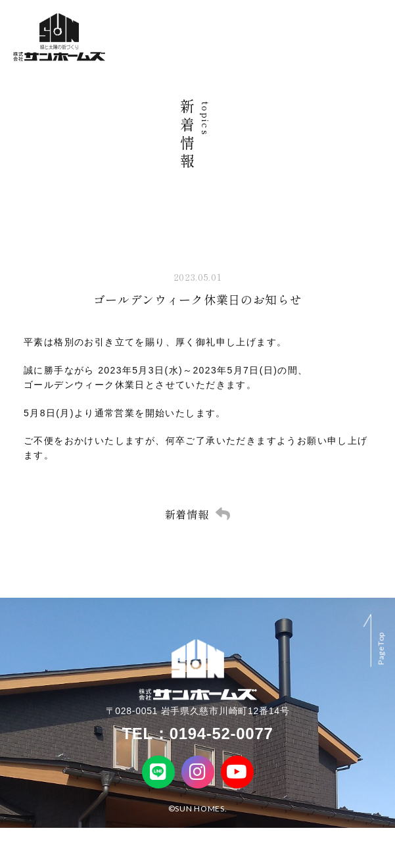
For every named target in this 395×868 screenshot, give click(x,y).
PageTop (381, 648)
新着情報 (187, 514)
